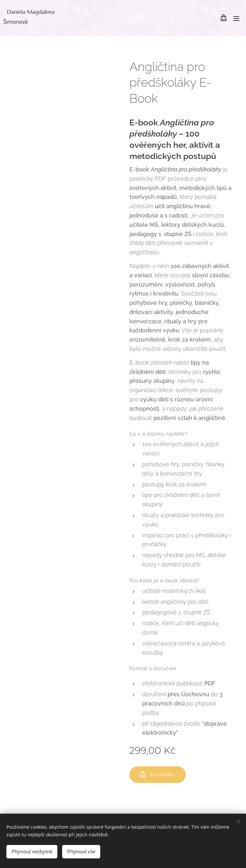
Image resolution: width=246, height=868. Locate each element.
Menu (236, 19)
